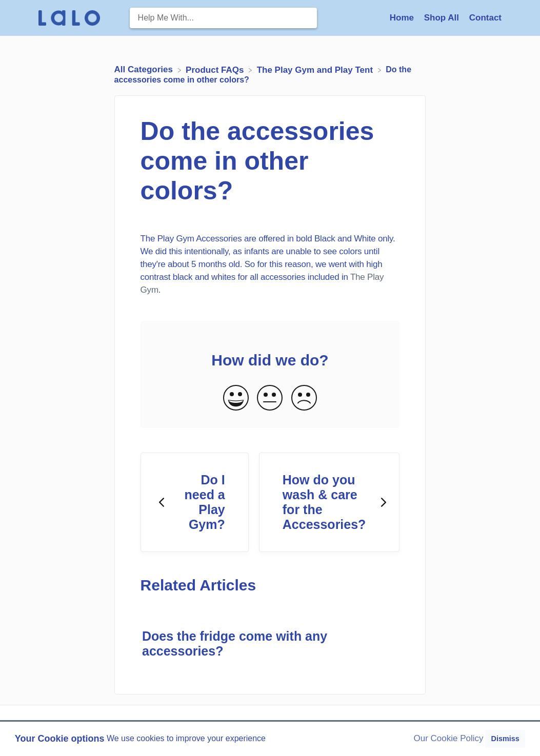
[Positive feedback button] (236, 399)
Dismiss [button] (505, 739)
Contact (485, 18)
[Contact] (485, 18)
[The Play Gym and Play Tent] (316, 69)
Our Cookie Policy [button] (449, 738)
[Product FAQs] (216, 69)
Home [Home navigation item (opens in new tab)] (403, 18)
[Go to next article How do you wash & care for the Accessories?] (329, 503)
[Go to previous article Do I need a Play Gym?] (195, 503)
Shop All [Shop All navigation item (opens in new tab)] (443, 18)
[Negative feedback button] (304, 399)
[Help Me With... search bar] (223, 18)
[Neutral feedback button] (270, 399)
